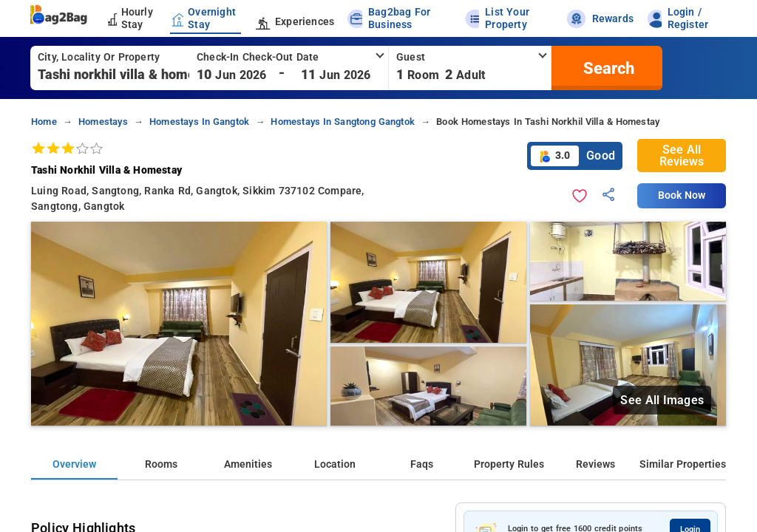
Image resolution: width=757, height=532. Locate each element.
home (44, 122)
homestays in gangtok (199, 122)
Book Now (682, 195)
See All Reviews (682, 156)
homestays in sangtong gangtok (343, 122)
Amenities (248, 464)
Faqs (422, 464)
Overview (74, 464)
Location (335, 464)
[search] (607, 68)
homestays (103, 122)
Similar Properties (683, 464)
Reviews (595, 464)
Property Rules (509, 464)
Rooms (161, 464)
